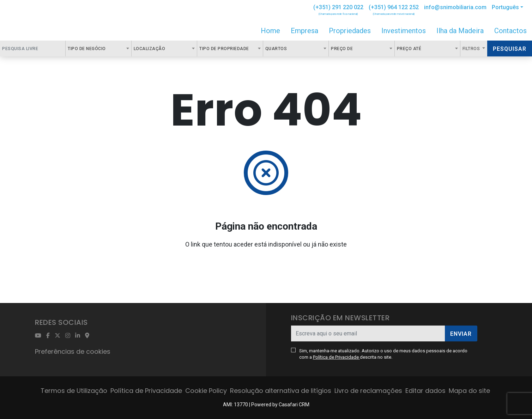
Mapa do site (469, 391)
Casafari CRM (294, 405)
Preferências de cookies (73, 351)
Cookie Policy (206, 391)
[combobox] (98, 48)
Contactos (510, 31)
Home (270, 31)
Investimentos (404, 31)
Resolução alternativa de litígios (281, 391)
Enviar (461, 334)
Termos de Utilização (74, 391)
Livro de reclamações (368, 391)
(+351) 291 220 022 (338, 7)
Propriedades (350, 31)
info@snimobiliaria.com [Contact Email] (455, 7)
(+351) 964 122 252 (394, 7)
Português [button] (505, 7)
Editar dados (425, 391)
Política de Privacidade (336, 357)
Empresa (304, 31)
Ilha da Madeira (460, 31)
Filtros (472, 49)
